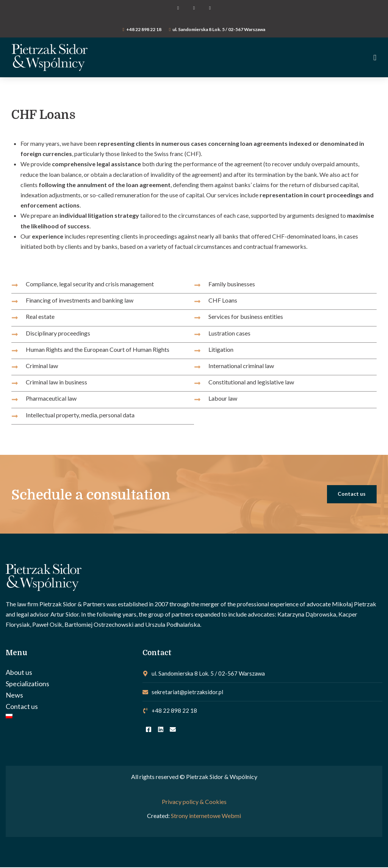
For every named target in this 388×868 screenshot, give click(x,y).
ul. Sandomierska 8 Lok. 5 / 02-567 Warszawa (219, 29)
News (14, 696)
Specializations (27, 684)
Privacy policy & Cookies (194, 802)
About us (19, 673)
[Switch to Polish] (70, 717)
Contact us (22, 707)
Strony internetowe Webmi (206, 816)
